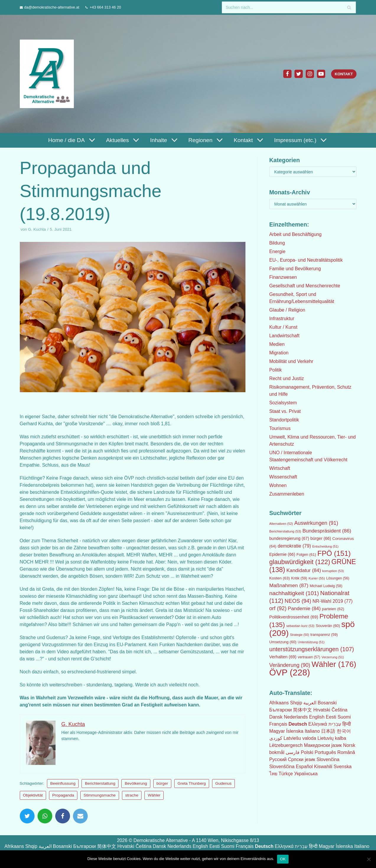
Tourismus (280, 428)
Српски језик (302, 759)
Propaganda (63, 802)
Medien (277, 344)
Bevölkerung (136, 790)
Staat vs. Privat (285, 411)
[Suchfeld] (289, 7)
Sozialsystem (283, 403)
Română (347, 752)
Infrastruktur (282, 319)
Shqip (296, 703)
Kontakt (344, 74)
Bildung (277, 243)
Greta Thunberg (192, 790)
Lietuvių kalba (332, 738)
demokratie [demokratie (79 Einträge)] (294, 546)
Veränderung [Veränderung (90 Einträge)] (290, 665)
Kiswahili (324, 767)
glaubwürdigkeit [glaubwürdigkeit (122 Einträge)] (300, 562)
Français (278, 724)
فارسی (293, 752)
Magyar (277, 731)
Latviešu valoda (300, 738)
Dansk (276, 717)
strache (132, 802)
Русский (278, 759)
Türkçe (286, 774)
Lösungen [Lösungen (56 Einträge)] (338, 578)
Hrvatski (322, 710)
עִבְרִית (335, 724)
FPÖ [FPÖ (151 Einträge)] (334, 553)
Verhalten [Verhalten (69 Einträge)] (283, 657)
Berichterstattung (100, 790)
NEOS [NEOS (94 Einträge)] (298, 601)
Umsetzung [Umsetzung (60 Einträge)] (283, 642)
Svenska (343, 767)
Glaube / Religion (288, 310)
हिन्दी (347, 724)
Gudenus (223, 790)
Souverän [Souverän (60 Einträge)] (328, 626)
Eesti (332, 717)
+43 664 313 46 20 (106, 7)
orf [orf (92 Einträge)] (278, 608)
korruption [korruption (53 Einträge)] (333, 571)
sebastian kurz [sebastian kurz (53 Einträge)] (300, 626)
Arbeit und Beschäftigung (296, 234)
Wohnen (278, 485)
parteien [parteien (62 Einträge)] (333, 609)
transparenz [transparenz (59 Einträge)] (324, 635)
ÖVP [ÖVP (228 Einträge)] (290, 672)
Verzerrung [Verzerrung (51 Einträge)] (333, 657)
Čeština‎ (340, 710)
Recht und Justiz (287, 378)
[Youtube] (321, 74)
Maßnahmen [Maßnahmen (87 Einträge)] (289, 585)
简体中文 (303, 710)
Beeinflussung (63, 790)
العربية (310, 703)
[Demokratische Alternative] (48, 74)
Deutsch (298, 724)
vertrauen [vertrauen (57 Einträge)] (309, 657)
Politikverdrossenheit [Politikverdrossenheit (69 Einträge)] (294, 617)
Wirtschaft (280, 468)
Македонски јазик (323, 745)
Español (305, 767)
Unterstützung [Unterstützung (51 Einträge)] (311, 642)
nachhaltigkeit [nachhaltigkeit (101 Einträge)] (294, 593)
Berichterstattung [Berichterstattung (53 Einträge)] (285, 531)
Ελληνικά (318, 724)
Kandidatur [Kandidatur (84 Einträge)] (304, 570)
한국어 (344, 731)
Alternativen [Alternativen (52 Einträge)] (281, 524)
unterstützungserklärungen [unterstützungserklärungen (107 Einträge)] (312, 649)
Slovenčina (328, 759)
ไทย (274, 774)
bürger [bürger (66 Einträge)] (321, 538)
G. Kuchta (37, 229)
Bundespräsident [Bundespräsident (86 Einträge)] (327, 531)
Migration (279, 353)
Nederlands (296, 717)
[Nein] (369, 859)
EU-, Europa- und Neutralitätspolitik (306, 260)
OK (283, 859)
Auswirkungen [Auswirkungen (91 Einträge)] (316, 523)
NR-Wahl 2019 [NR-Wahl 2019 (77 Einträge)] (333, 601)
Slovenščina (282, 767)
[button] (91, 140)
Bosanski (327, 703)
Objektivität (33, 802)
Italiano (312, 731)
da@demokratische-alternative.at (52, 7)
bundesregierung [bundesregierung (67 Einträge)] (289, 538)
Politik (276, 370)
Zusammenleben (287, 494)
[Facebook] (287, 74)
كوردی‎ (276, 738)
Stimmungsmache (100, 802)
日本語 (329, 731)
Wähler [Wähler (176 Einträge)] (334, 664)
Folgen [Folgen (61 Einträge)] (306, 554)
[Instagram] (310, 74)
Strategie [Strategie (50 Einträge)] (300, 635)
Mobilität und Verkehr (292, 361)
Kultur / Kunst (284, 327)
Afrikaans (279, 703)
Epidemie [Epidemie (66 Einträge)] (282, 554)
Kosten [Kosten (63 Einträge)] (280, 578)
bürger (162, 790)
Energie (277, 251)
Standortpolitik (284, 420)
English (317, 717)
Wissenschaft (283, 477)
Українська (306, 774)
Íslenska (295, 731)
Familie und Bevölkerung (295, 269)
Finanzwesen (283, 277)
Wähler (154, 802)
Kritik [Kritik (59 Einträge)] (299, 578)
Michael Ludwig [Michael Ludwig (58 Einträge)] (326, 586)
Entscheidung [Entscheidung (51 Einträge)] (325, 546)
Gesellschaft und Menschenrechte (305, 286)
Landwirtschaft (285, 336)
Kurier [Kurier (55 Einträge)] (317, 578)
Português (326, 752)
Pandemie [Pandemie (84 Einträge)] (304, 609)
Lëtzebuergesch (286, 745)
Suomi (345, 717)
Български (281, 710)
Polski (307, 752)
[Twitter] (299, 74)
